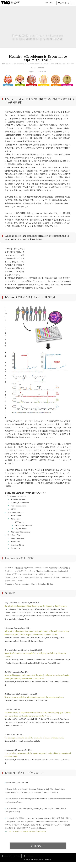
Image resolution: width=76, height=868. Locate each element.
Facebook (28, 856)
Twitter (17, 856)
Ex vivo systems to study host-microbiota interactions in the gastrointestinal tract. (34, 699)
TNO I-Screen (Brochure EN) (17, 786)
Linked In (6, 856)
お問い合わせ (38, 849)
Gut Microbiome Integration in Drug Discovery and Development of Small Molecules (36, 608)
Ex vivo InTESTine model (61, 283)
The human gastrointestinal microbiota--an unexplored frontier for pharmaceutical (34, 739)
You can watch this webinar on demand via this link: (27, 835)
